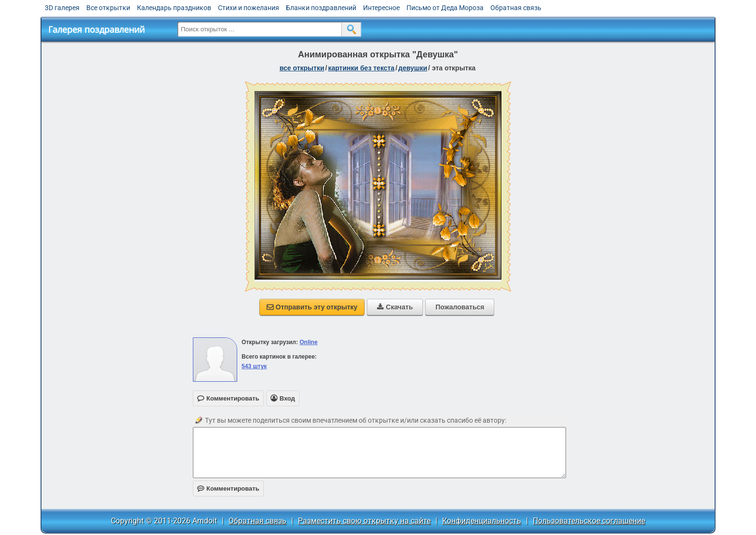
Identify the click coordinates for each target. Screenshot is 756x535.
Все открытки (108, 8)
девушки (413, 68)
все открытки (302, 68)
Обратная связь (516, 8)
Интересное (381, 8)
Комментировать (228, 488)
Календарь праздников (174, 8)
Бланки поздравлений (321, 8)
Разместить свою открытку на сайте (364, 521)
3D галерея (62, 8)
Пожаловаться (460, 307)
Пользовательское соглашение (589, 521)
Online (308, 342)
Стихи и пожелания (249, 8)
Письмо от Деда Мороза (445, 8)
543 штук (254, 366)
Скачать (395, 307)
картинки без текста (361, 68)
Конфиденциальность (482, 521)
